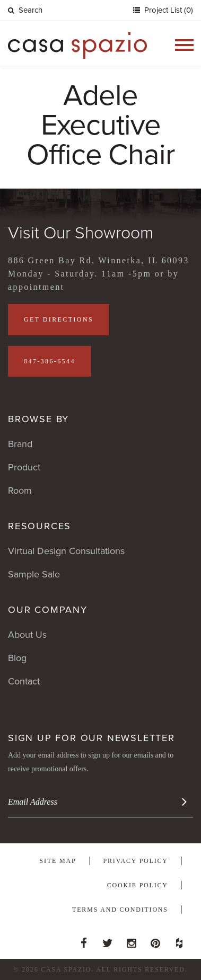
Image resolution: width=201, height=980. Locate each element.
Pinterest (155, 940)
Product (24, 467)
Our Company (48, 610)
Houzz (179, 940)
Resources (40, 526)
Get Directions (59, 319)
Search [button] (25, 10)
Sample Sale (34, 574)
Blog (17, 658)
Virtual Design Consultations (66, 551)
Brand (20, 444)
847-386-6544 (50, 361)
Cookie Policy (138, 885)
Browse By (38, 419)
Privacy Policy (136, 861)
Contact (24, 681)
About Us (27, 635)
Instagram (132, 940)
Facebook (84, 940)
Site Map (58, 861)
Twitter (108, 940)
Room (20, 491)
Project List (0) (168, 10)
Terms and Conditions (120, 910)
